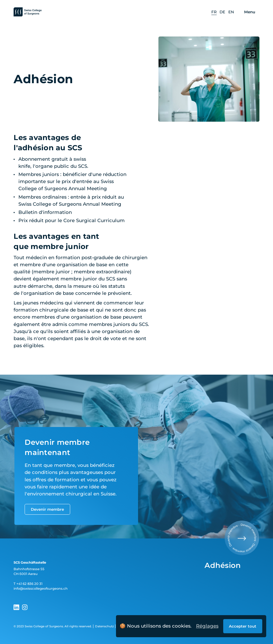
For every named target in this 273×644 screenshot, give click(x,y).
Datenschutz (104, 626)
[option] (214, 12)
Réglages (207, 626)
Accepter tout (243, 626)
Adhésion (223, 565)
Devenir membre (47, 509)
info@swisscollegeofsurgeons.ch (41, 589)
